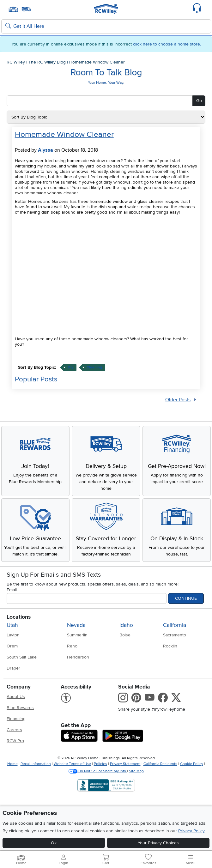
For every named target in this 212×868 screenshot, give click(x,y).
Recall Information (36, 764)
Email (12, 590)
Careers (14, 730)
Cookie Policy (192, 764)
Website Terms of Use (72, 764)
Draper (13, 668)
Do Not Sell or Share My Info (98, 771)
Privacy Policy (191, 831)
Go (199, 101)
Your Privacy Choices (158, 843)
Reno (72, 646)
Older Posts (178, 400)
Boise (125, 635)
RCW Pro (15, 741)
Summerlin (77, 635)
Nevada (76, 625)
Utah (12, 625)
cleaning (94, 367)
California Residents (160, 764)
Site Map (136, 771)
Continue (186, 598)
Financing (16, 719)
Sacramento (175, 635)
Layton (13, 635)
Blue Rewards (20, 708)
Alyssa (45, 150)
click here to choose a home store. (167, 44)
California (175, 625)
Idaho (126, 625)
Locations (19, 617)
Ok (54, 843)
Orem (12, 646)
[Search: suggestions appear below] (106, 27)
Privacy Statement (125, 764)
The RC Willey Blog (47, 62)
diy (70, 367)
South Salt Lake (22, 657)
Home (12, 764)
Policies (100, 764)
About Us (16, 697)
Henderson (78, 657)
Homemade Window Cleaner (97, 62)
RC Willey (16, 62)
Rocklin (170, 646)
